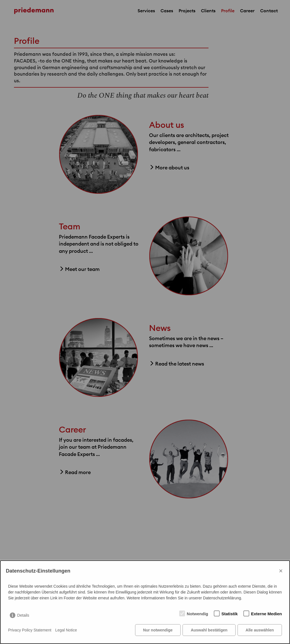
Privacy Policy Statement (30, 630)
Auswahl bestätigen (209, 630)
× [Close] (281, 571)
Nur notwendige (158, 630)
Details (23, 615)
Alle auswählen (260, 630)
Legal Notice (66, 630)
